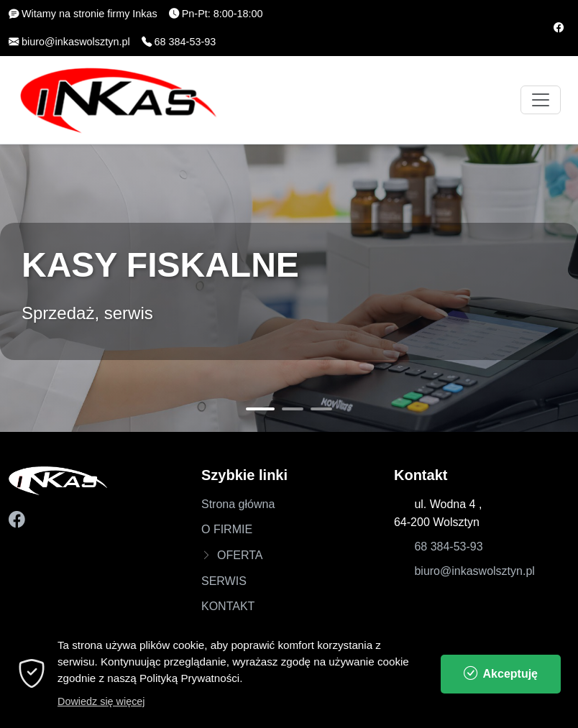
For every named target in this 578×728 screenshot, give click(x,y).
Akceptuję (501, 685)
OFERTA (240, 555)
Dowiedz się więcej (101, 713)
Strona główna (238, 504)
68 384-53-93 (448, 547)
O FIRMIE (227, 529)
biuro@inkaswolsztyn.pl (474, 571)
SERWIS (224, 581)
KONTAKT (228, 606)
